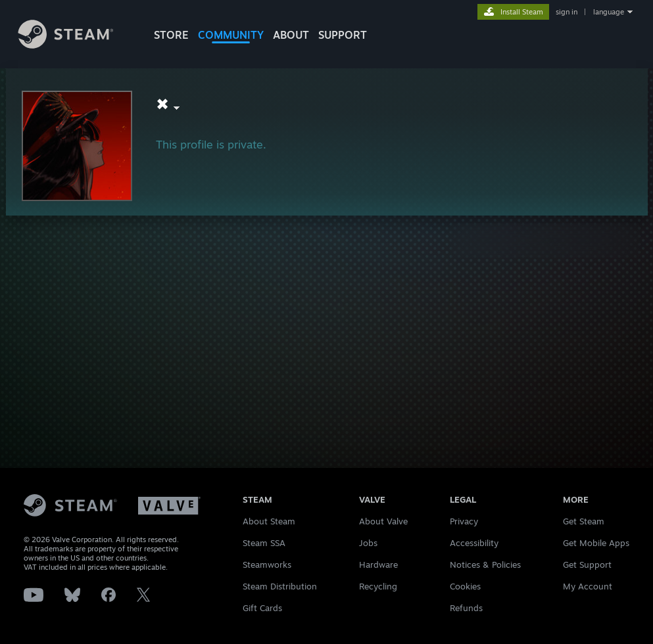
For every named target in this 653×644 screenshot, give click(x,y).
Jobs (368, 543)
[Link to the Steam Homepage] (76, 45)
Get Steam (584, 521)
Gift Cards (262, 608)
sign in (567, 12)
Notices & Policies (485, 564)
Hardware (378, 564)
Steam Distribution (280, 586)
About (291, 35)
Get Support (587, 564)
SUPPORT (343, 35)
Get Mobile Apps (596, 543)
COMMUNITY (231, 35)
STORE (171, 35)
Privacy (464, 521)
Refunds (466, 608)
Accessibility (474, 543)
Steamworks (267, 564)
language (609, 12)
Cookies (465, 586)
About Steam (269, 521)
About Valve (383, 521)
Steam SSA (264, 543)
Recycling (378, 586)
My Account (588, 586)
